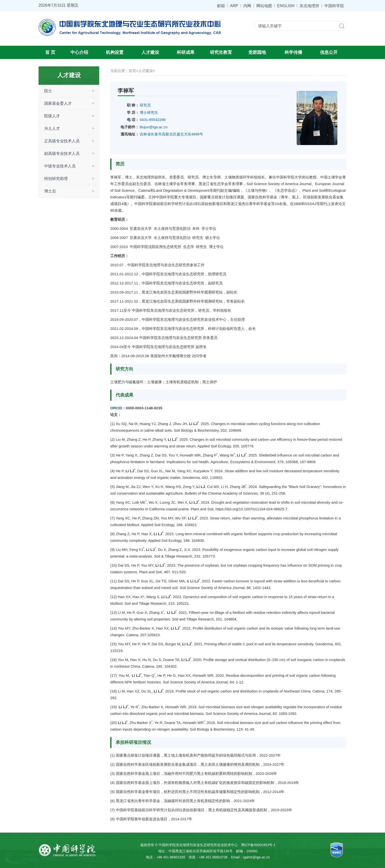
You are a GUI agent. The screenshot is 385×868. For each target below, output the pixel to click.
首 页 (50, 52)
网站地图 (264, 6)
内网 (247, 6)
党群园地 (257, 52)
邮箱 (221, 6)
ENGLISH (286, 6)
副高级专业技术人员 (62, 154)
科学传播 (293, 52)
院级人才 (52, 116)
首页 (132, 71)
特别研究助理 (56, 179)
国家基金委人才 (58, 103)
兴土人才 (52, 128)
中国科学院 (334, 6)
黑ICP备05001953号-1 (258, 845)
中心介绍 (79, 52)
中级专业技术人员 (60, 166)
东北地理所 (309, 6)
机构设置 (115, 52)
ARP (234, 6)
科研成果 (186, 52)
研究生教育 (221, 52)
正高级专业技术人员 (62, 141)
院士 (48, 91)
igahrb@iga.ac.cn (256, 857)
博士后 (50, 191)
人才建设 (150, 52)
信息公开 (329, 52)
